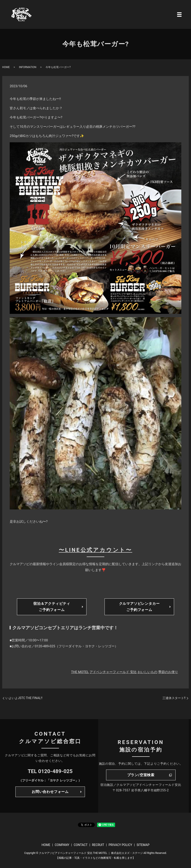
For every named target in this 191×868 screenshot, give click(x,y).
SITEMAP (143, 845)
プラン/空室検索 (141, 775)
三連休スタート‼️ (174, 698)
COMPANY (62, 845)
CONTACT (81, 845)
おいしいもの (147, 672)
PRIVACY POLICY (120, 845)
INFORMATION (28, 67)
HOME (6, 67)
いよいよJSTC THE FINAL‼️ (24, 698)
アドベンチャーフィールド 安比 (113, 672)
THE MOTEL (80, 672)
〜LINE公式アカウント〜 (95, 550)
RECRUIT (98, 845)
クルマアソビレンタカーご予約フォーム (139, 607)
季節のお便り (168, 672)
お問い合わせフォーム (50, 792)
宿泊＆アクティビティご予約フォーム (52, 607)
